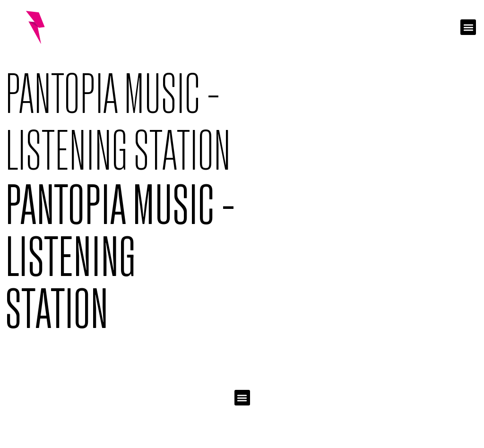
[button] (468, 27)
